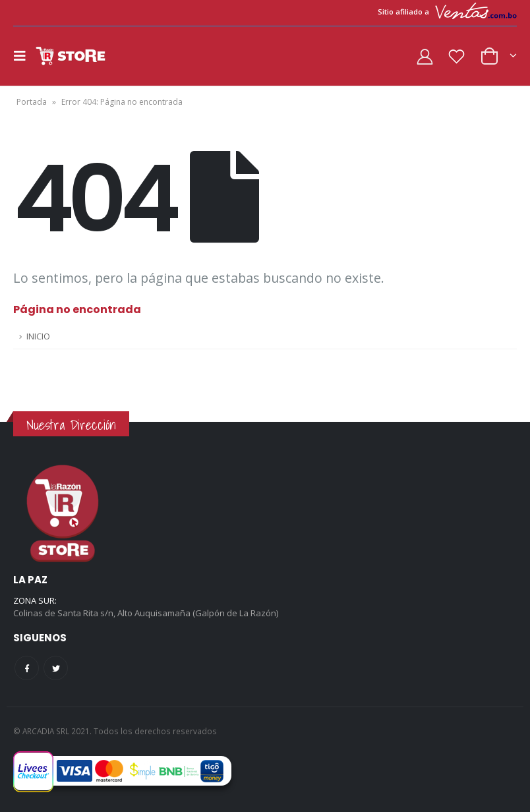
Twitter (56, 668)
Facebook (27, 668)
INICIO (38, 336)
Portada (32, 102)
